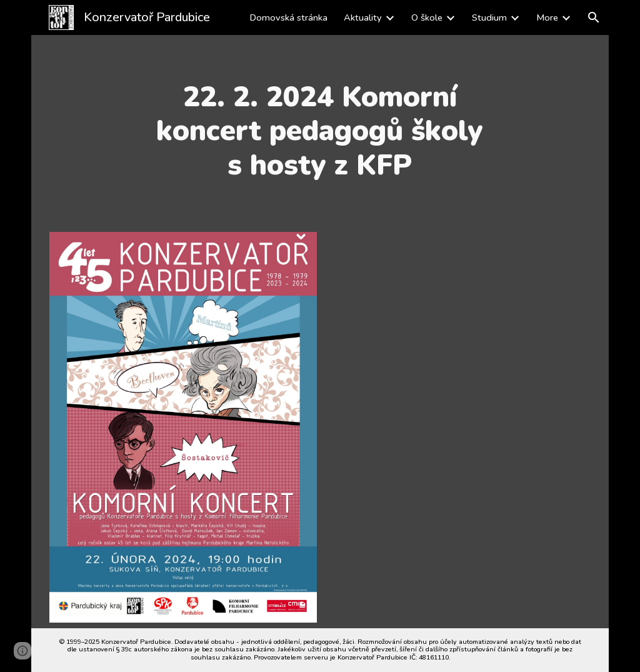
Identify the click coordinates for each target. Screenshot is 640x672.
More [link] (547, 18)
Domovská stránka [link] (288, 18)
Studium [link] (489, 18)
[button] (594, 18)
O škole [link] (427, 18)
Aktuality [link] (363, 18)
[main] (320, 131)
